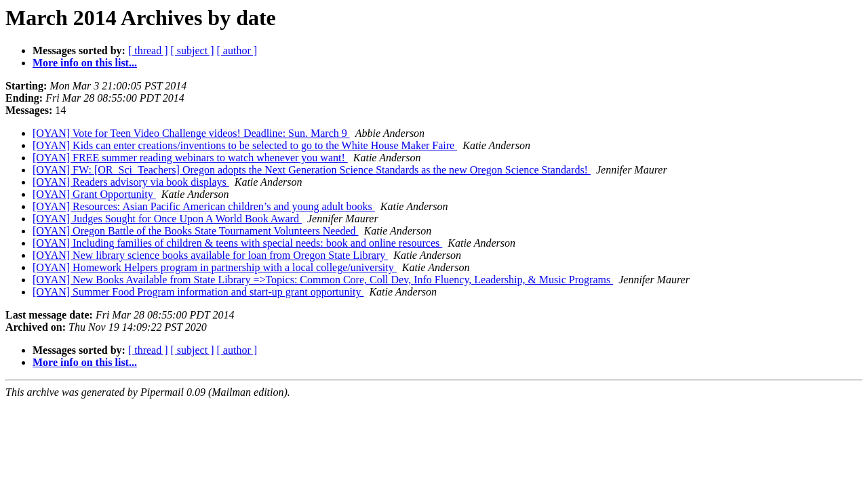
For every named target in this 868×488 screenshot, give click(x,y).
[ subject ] (193, 50)
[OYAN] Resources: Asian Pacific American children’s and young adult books (204, 206)
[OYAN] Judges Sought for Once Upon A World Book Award (167, 219)
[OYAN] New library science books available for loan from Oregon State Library (210, 255)
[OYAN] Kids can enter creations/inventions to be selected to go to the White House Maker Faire (245, 145)
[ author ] (237, 50)
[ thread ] (148, 50)
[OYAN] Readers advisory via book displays (131, 182)
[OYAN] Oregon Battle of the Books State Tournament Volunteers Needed (196, 231)
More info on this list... (85, 63)
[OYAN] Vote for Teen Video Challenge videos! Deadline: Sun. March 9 (191, 133)
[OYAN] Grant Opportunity (94, 194)
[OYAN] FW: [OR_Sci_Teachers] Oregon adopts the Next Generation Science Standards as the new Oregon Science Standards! (312, 170)
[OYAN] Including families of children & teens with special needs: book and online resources (237, 243)
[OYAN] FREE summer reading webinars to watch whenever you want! (190, 158)
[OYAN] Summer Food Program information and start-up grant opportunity (198, 292)
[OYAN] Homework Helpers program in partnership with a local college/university (215, 267)
